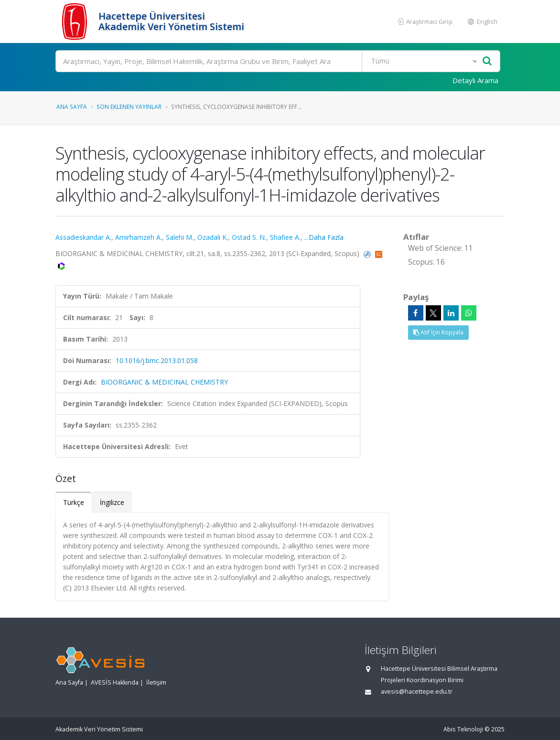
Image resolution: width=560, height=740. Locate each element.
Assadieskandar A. (83, 237)
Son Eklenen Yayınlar (129, 107)
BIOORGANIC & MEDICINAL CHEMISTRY (164, 382)
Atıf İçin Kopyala (438, 332)
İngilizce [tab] (112, 502)
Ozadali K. (213, 237)
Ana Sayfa (72, 107)
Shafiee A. (285, 237)
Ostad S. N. (249, 237)
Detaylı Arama (475, 80)
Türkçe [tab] (74, 502)
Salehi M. (180, 237)
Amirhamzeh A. (139, 237)
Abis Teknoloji (463, 729)
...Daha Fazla (324, 237)
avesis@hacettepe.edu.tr (417, 692)
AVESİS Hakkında (115, 682)
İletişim (156, 682)
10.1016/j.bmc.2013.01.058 (157, 360)
